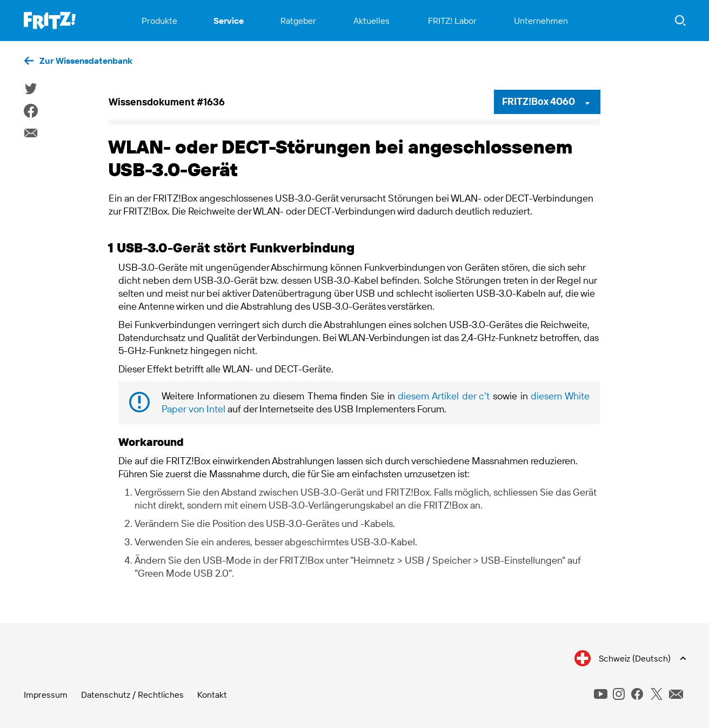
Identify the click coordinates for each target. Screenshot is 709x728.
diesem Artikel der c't (444, 396)
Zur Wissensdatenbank (86, 61)
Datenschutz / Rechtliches (132, 694)
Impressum (46, 694)
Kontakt (212, 694)
